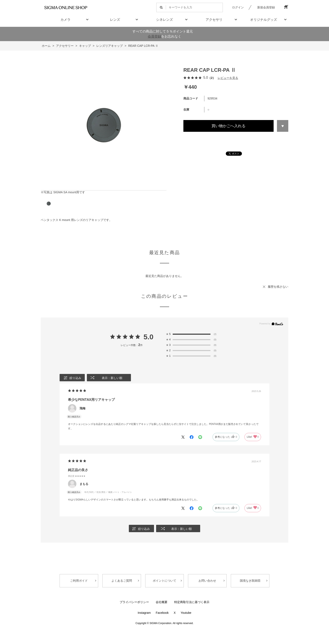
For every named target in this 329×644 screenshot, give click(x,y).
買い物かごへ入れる (228, 126)
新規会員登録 (266, 7)
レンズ (115, 20)
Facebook (162, 613)
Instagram (144, 613)
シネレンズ (164, 20)
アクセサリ (214, 20)
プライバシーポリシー (134, 602)
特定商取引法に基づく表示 (192, 602)
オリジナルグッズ (264, 20)
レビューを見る (228, 78)
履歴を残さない (278, 287)
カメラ (65, 20)
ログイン (238, 7)
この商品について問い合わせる (236, 139)
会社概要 (162, 602)
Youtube (186, 613)
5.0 (148, 337)
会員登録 (154, 36)
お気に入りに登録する (283, 126)
